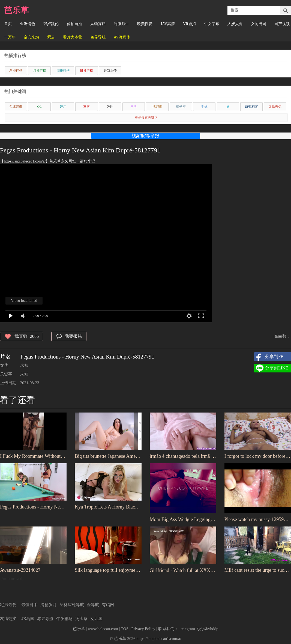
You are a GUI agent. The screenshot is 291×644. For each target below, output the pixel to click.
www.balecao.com (103, 629)
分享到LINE (277, 368)
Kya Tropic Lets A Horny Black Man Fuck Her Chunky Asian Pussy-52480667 (108, 507)
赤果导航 (45, 619)
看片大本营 (73, 37)
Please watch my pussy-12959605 (258, 519)
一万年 (10, 37)
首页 (8, 24)
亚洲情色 (28, 24)
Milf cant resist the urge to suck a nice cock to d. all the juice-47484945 (258, 570)
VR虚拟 (189, 24)
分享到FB (274, 356)
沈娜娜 (157, 107)
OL (40, 107)
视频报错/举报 (145, 136)
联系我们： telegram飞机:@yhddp (188, 629)
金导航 (93, 605)
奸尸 (63, 107)
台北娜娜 (16, 107)
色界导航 (98, 37)
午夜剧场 (64, 619)
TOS (125, 629)
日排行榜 (86, 71)
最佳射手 (29, 605)
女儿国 (96, 619)
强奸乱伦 (51, 24)
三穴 (86, 107)
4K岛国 (28, 619)
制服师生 (121, 24)
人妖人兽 (235, 24)
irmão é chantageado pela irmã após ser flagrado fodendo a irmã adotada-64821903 (183, 456)
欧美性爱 (145, 24)
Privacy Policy (143, 629)
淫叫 (110, 107)
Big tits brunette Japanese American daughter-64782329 (108, 456)
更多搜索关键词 (146, 118)
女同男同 (259, 24)
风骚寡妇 (98, 24)
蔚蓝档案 (251, 107)
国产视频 (282, 24)
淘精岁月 (49, 605)
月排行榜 (40, 71)
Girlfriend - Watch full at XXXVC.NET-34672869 (183, 570)
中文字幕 (212, 24)
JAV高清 (168, 24)
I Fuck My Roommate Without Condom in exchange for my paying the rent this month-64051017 (33, 456)
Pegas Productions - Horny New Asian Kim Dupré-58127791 (33, 507)
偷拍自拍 (74, 24)
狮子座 (181, 107)
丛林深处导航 (72, 605)
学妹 (204, 107)
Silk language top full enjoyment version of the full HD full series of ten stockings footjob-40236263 (108, 570)
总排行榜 (16, 71)
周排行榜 (63, 71)
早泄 (134, 107)
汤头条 (81, 619)
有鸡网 (108, 605)
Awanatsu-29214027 (20, 570)
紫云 (51, 37)
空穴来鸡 (31, 37)
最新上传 (110, 71)
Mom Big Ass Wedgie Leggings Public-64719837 (183, 519)
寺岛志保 (275, 107)
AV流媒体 (122, 37)
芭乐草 (16, 10)
